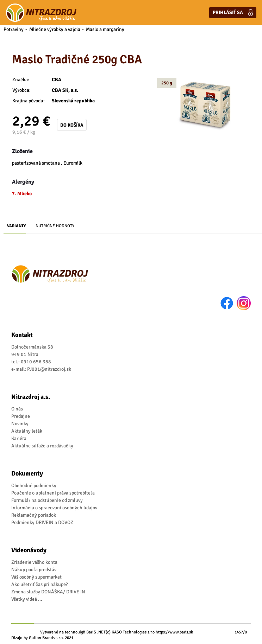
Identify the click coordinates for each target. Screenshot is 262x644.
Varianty (17, 226)
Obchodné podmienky (34, 486)
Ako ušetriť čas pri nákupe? (40, 584)
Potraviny (14, 29)
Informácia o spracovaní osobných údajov (54, 508)
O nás (17, 409)
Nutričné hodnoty (55, 226)
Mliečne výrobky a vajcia (55, 29)
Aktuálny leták (27, 431)
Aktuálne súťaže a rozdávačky (42, 446)
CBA (57, 80)
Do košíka (72, 125)
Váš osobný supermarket (36, 577)
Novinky (20, 424)
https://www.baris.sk (174, 632)
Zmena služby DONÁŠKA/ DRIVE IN (48, 592)
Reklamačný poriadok (34, 515)
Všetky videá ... (27, 599)
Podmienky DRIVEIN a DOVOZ (42, 522)
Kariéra (19, 438)
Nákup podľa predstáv (34, 570)
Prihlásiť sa (233, 13)
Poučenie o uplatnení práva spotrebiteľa (53, 493)
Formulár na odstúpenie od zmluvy (47, 500)
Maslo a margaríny (105, 29)
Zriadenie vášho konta (34, 562)
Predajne (21, 416)
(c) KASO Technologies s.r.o (130, 632)
